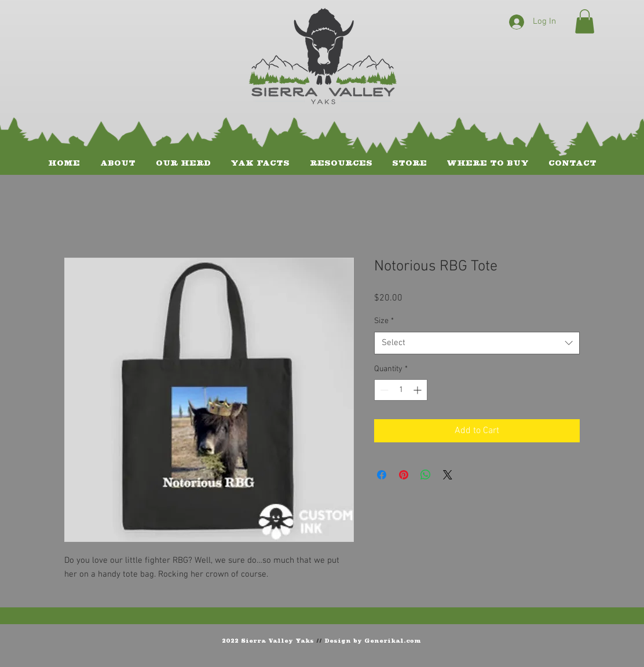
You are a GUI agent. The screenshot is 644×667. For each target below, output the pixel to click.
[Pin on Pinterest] (404, 475)
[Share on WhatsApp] (426, 475)
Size (384, 321)
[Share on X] (448, 475)
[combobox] (477, 343)
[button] (585, 21)
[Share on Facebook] (382, 475)
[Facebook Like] (562, 640)
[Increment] (418, 390)
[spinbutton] (401, 390)
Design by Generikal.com (373, 640)
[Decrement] (383, 390)
